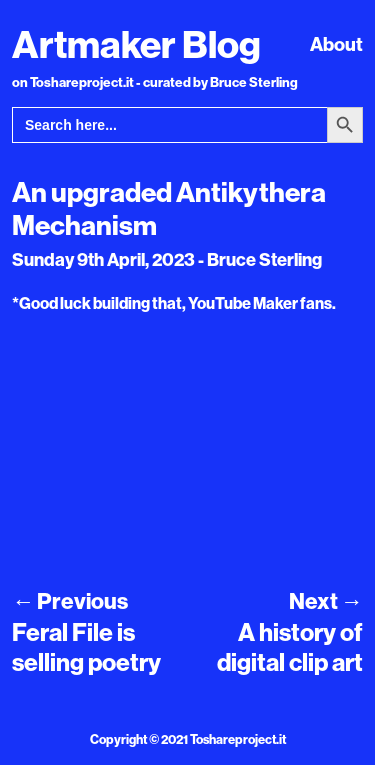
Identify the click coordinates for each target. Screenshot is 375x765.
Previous (70, 601)
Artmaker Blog (136, 44)
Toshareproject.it (238, 739)
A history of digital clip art (290, 646)
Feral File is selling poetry (86, 646)
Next (326, 601)
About (336, 44)
